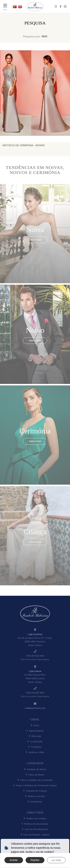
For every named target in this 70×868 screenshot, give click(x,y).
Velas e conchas (35, 801)
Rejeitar (35, 860)
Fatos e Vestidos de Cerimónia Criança (35, 789)
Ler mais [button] (56, 860)
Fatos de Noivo (35, 778)
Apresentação (35, 731)
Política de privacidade (35, 829)
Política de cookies (35, 824)
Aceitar (14, 860)
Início (35, 726)
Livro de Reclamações (35, 835)
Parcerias (35, 737)
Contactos (35, 749)
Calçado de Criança (35, 795)
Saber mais (35, 240)
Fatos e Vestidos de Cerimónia (35, 783)
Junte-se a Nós (35, 754)
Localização (35, 743)
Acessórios (35, 806)
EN (21, 6)
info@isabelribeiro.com (35, 708)
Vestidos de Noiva (35, 772)
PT (15, 6)
